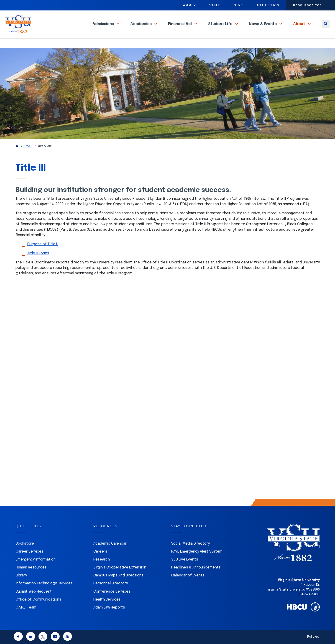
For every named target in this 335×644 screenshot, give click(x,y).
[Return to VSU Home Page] (17, 146)
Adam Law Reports (109, 607)
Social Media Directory (191, 544)
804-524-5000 (309, 594)
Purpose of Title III (43, 244)
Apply (189, 5)
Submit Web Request (34, 592)
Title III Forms (38, 253)
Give (238, 5)
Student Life (221, 29)
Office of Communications (38, 600)
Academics (141, 29)
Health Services (107, 600)
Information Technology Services (44, 583)
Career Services (30, 552)
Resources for (307, 5)
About (300, 29)
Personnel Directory (111, 583)
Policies (313, 637)
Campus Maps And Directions (118, 575)
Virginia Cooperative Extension (120, 567)
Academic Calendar (110, 544)
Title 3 (28, 146)
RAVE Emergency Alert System (197, 552)
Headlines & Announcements (196, 567)
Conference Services (112, 592)
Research (102, 559)
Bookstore (25, 544)
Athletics (268, 5)
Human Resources (31, 567)
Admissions (104, 29)
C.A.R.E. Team (26, 607)
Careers (100, 552)
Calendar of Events (188, 575)
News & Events (263, 29)
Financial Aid (180, 29)
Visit (215, 5)
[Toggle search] (326, 29)
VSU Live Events (185, 559)
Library (21, 575)
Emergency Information (36, 559)
